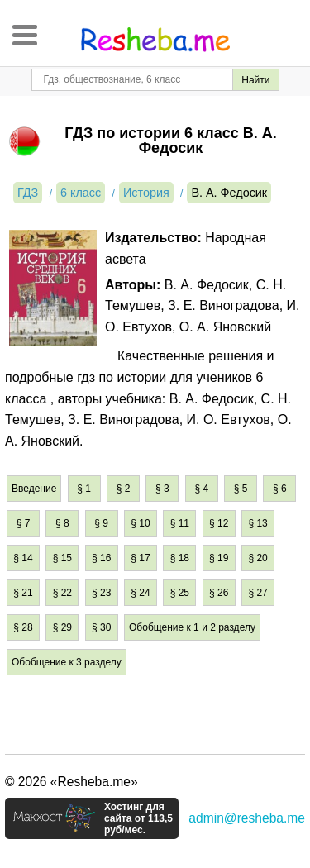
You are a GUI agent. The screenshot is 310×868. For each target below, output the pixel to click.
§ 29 (62, 627)
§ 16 (101, 558)
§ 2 (124, 489)
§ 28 (23, 627)
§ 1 (84, 489)
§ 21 (23, 593)
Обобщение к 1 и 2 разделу (192, 627)
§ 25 (180, 593)
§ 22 (62, 593)
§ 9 (101, 523)
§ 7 (24, 523)
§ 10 (140, 523)
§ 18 (180, 558)
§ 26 (219, 593)
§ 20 (258, 558)
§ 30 (101, 627)
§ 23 (101, 593)
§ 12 (219, 523)
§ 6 (280, 489)
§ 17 (140, 558)
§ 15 (62, 558)
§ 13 (258, 523)
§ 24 (140, 593)
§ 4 (201, 489)
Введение (34, 489)
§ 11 (180, 523)
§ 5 (241, 489)
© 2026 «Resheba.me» (72, 782)
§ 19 (219, 558)
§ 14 (23, 558)
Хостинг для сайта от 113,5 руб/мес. (138, 818)
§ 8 (62, 523)
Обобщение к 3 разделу (67, 662)
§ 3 (162, 489)
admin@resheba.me (247, 818)
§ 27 (258, 593)
